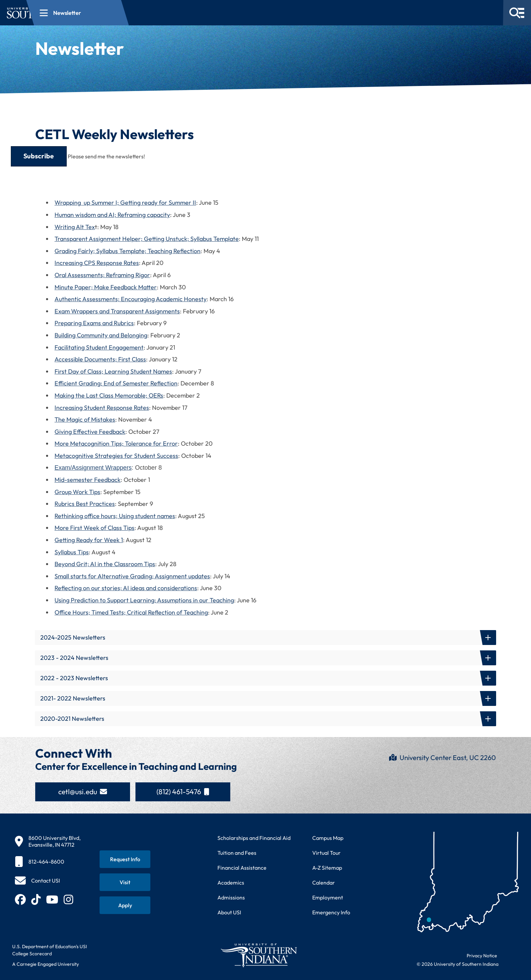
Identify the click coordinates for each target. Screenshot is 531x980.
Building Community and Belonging (101, 335)
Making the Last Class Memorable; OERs (109, 395)
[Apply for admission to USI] (125, 905)
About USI (229, 912)
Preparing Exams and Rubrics (94, 323)
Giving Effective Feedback (90, 432)
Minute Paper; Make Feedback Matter (106, 287)
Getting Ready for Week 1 (89, 540)
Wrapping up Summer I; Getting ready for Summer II (125, 203)
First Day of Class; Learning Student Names (113, 371)
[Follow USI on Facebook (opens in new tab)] (20, 899)
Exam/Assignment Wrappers (93, 468)
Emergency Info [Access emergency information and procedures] (331, 912)
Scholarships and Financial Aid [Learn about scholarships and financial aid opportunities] (254, 838)
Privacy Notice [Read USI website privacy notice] (482, 956)
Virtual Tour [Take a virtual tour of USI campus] (326, 853)
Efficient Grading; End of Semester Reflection (116, 383)
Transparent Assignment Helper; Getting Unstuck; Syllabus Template (147, 239)
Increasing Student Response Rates (102, 408)
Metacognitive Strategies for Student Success (116, 456)
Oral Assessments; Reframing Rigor (102, 275)
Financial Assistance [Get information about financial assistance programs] (242, 868)
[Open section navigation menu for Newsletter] (164, 13)
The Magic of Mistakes (85, 419)
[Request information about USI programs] (125, 859)
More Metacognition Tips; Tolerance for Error (116, 443)
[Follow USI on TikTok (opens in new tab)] (36, 899)
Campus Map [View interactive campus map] (328, 838)
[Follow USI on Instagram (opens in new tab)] (68, 899)
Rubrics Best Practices (85, 504)
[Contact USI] (37, 881)
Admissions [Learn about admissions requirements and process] (231, 897)
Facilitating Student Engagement (99, 347)
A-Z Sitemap (327, 868)
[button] (265, 638)
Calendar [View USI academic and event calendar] (324, 883)
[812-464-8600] (48, 862)
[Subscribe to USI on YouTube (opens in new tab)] (52, 899)
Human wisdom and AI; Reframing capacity (112, 215)
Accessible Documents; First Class (100, 359)
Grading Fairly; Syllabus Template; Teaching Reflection (128, 251)
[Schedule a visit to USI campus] (125, 882)
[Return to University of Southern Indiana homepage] (259, 955)
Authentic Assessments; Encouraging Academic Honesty (131, 299)
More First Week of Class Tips (94, 528)
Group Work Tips (77, 492)
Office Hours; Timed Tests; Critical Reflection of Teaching (131, 612)
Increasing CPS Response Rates (97, 263)
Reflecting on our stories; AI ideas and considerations (126, 588)
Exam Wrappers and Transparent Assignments (117, 311)
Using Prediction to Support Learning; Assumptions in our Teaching (144, 600)
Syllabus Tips (72, 552)
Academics (231, 883)
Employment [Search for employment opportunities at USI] (328, 897)
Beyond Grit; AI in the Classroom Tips (105, 564)
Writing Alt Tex (75, 227)
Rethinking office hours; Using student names (115, 516)
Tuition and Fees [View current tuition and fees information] (237, 853)
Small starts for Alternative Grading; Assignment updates (132, 576)
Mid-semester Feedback (88, 480)
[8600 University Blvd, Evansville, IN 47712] (48, 841)
